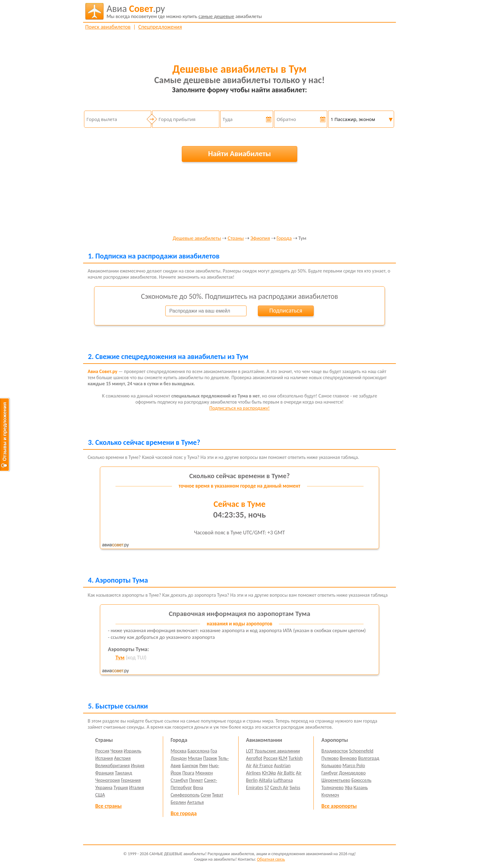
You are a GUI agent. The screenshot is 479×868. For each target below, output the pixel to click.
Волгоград (369, 758)
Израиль (132, 751)
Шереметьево (336, 780)
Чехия (117, 751)
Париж (210, 758)
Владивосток (335, 751)
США (100, 795)
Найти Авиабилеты (239, 154)
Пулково (330, 758)
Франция (105, 773)
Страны (236, 238)
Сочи (206, 795)
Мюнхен (204, 773)
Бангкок (190, 765)
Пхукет (196, 780)
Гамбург (330, 773)
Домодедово (352, 773)
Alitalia (265, 780)
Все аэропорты (339, 806)
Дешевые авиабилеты (197, 238)
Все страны (108, 806)
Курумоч (330, 795)
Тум (120, 657)
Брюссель (361, 780)
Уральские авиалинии (277, 751)
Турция (121, 787)
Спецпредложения (160, 27)
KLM (283, 758)
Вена (198, 787)
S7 (267, 787)
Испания (104, 758)
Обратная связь (271, 859)
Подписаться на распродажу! (239, 408)
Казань (361, 787)
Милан (195, 758)
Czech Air (279, 787)
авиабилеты (184, 11)
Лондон (179, 758)
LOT (250, 751)
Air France (263, 765)
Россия (102, 751)
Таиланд (123, 773)
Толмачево (333, 787)
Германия (131, 780)
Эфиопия (260, 238)
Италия (137, 787)
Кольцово (331, 765)
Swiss (295, 787)
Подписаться (286, 310)
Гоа (214, 751)
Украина (104, 787)
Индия (137, 765)
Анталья (195, 802)
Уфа (348, 787)
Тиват (218, 795)
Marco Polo (354, 765)
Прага (188, 773)
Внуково (348, 758)
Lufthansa (283, 780)
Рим (203, 765)
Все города (184, 813)
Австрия (122, 758)
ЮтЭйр (269, 773)
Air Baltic (286, 773)
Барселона (199, 751)
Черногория (108, 780)
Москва (179, 751)
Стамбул (179, 780)
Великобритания (113, 765)
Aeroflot (254, 758)
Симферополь (185, 795)
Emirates (254, 787)
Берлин (178, 802)
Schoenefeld (361, 751)
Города (284, 238)
